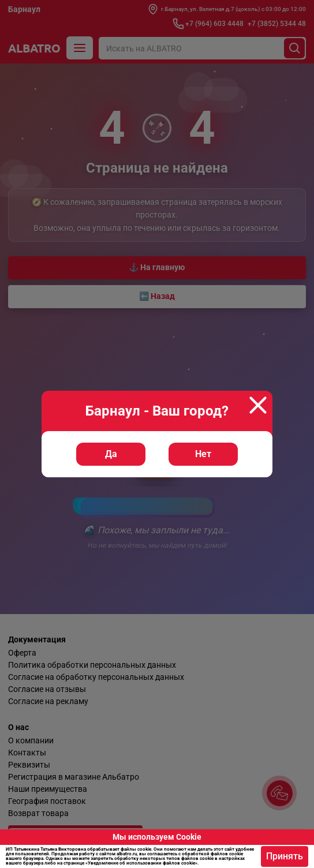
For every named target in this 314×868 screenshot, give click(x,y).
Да (111, 454)
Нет (203, 454)
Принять (285, 856)
